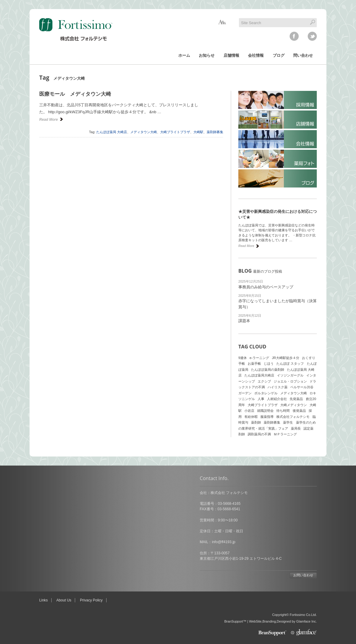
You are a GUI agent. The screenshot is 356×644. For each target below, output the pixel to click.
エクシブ (264, 381)
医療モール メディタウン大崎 (75, 94)
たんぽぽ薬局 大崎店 (112, 132)
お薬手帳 (254, 364)
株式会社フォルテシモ (293, 417)
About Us (64, 600)
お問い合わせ (143, 575)
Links (43, 600)
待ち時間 (283, 411)
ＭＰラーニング (285, 434)
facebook (294, 36)
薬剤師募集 (215, 132)
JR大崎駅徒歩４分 (286, 358)
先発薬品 (296, 399)
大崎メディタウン (294, 405)
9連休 (243, 358)
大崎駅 (198, 132)
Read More (49, 120)
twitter (312, 36)
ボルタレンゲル (266, 393)
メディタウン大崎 (144, 132)
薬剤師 (256, 422)
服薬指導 (267, 417)
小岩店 (249, 411)
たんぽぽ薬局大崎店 (259, 375)
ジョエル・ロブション (290, 381)
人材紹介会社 (277, 399)
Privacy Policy (91, 600)
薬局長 (296, 428)
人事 (261, 399)
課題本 (244, 321)
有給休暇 (251, 417)
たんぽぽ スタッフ (290, 364)
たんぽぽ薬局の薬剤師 (268, 370)
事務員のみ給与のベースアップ (266, 287)
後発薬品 (299, 411)
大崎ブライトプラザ (175, 132)
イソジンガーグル (290, 375)
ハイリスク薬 (278, 387)
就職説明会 (265, 411)
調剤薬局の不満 (259, 434)
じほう (269, 364)
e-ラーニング (259, 358)
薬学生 (288, 422)
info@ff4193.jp (63, 542)
